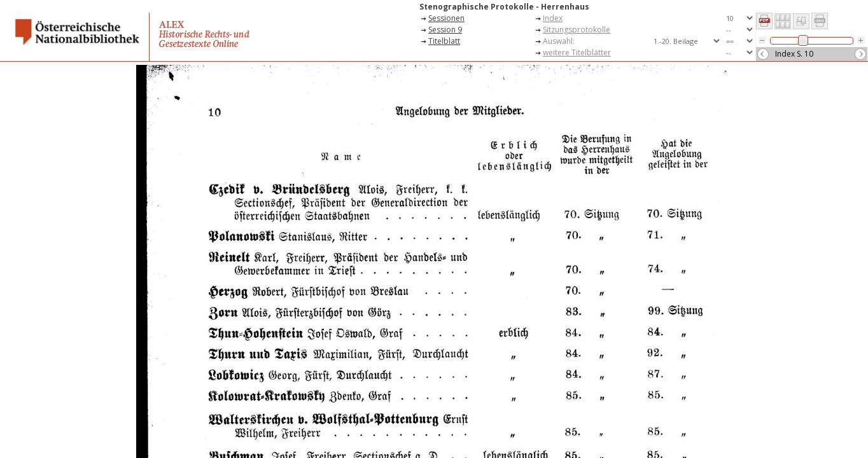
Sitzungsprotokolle (577, 30)
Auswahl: (559, 41)
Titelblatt (444, 41)
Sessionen (446, 18)
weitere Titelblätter (577, 52)
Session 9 (445, 30)
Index (553, 18)
